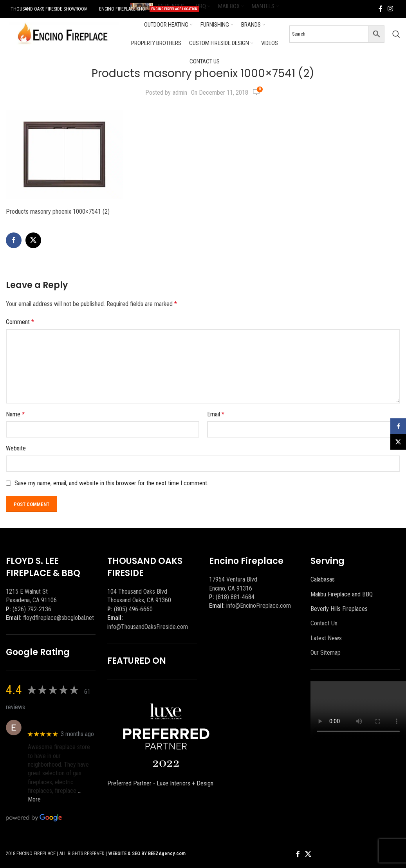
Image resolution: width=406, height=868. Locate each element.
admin (180, 93)
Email (216, 414)
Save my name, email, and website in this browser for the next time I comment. (111, 483)
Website (16, 448)
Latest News (326, 638)
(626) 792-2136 (32, 609)
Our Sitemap (326, 653)
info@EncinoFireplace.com (259, 606)
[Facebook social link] (381, 9)
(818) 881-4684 (235, 597)
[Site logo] (63, 33)
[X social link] (33, 240)
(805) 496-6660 (133, 609)
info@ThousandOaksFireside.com (148, 627)
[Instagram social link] (391, 9)
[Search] (396, 34)
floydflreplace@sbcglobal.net (59, 618)
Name (15, 414)
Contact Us (324, 623)
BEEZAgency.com (167, 853)
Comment (20, 322)
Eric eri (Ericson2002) (56, 723)
